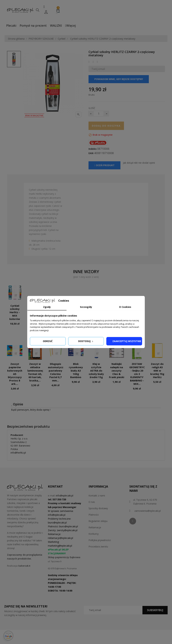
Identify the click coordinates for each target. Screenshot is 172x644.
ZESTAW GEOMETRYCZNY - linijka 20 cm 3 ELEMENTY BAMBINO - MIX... (140, 374)
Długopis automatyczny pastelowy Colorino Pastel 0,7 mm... (57, 372)
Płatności (94, 515)
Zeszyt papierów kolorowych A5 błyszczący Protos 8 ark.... (15, 374)
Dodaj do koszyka (106, 126)
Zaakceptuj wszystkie (127, 341)
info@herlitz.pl (18, 453)
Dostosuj (86, 341)
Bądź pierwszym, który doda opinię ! (31, 410)
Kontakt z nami (97, 496)
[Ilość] (99, 114)
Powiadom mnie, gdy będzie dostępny (119, 79)
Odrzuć (48, 341)
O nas (92, 502)
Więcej (70, 25)
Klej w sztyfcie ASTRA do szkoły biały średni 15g (96, 370)
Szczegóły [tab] (86, 307)
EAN (91, 153)
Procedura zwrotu (98, 547)
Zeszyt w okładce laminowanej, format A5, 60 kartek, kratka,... (36, 372)
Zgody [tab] (47, 307)
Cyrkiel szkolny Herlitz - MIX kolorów (15, 312)
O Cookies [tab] (125, 307)
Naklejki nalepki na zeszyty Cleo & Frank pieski (117, 370)
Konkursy (94, 534)
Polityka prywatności (100, 540)
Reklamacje (95, 527)
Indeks (93, 149)
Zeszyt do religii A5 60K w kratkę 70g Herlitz (157, 370)
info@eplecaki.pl (64, 496)
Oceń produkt (104, 165)
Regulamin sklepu (98, 521)
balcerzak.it (24, 566)
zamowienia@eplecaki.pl (148, 511)
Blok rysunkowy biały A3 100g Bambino (76, 370)
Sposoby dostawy (98, 508)
